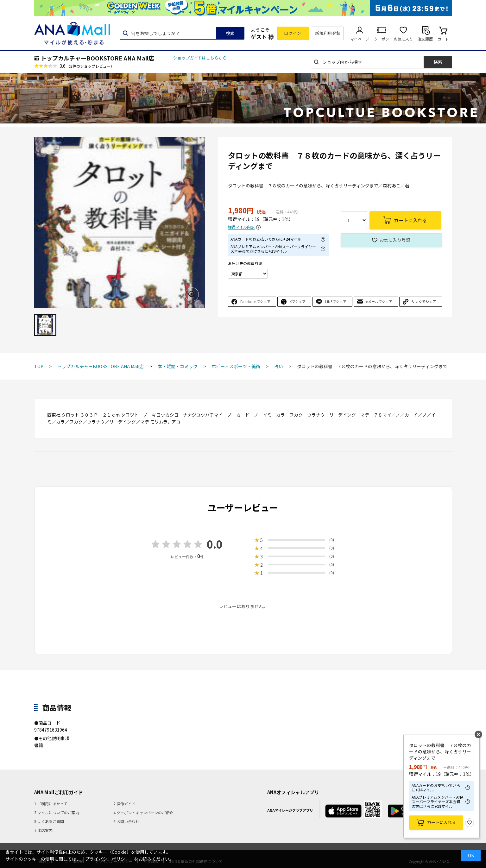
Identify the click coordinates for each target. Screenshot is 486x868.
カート (443, 39)
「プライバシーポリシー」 (107, 859)
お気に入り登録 (395, 240)
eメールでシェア (379, 301)
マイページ (360, 39)
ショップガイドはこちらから (200, 58)
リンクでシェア (424, 301)
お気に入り (403, 39)
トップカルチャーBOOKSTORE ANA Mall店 (98, 58)
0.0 (215, 544)
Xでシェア (298, 301)
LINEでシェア (336, 301)
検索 (230, 33)
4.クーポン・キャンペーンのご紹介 (143, 812)
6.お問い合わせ (126, 821)
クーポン (382, 39)
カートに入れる (442, 822)
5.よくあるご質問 (49, 821)
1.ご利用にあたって (51, 804)
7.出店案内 (43, 830)
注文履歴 (425, 39)
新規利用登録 (328, 33)
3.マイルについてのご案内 (57, 812)
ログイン (293, 33)
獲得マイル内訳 (241, 227)
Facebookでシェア (255, 301)
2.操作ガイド (124, 804)
